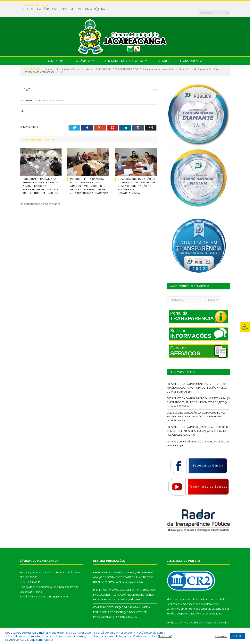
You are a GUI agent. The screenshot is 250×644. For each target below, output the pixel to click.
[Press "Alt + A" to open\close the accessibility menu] (245, 327)
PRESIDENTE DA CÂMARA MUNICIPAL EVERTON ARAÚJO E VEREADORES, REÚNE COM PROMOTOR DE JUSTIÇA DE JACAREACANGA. (90, 178)
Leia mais (165, 636)
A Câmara (83, 53)
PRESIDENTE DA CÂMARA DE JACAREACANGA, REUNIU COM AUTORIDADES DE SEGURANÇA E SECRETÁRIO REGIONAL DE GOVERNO (197, 423)
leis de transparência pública (184, 605)
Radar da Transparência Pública (210, 614)
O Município (57, 53)
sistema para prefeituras (215, 591)
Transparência (191, 53)
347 (22, 103)
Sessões (163, 53)
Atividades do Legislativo (124, 53)
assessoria (194, 596)
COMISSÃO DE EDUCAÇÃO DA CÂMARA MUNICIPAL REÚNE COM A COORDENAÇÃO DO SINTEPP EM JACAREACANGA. (137, 178)
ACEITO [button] (237, 636)
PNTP (183, 614)
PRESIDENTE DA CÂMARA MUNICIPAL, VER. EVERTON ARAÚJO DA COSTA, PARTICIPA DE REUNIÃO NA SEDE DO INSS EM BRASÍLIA (108, 5)
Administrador (34, 92)
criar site (190, 591)
